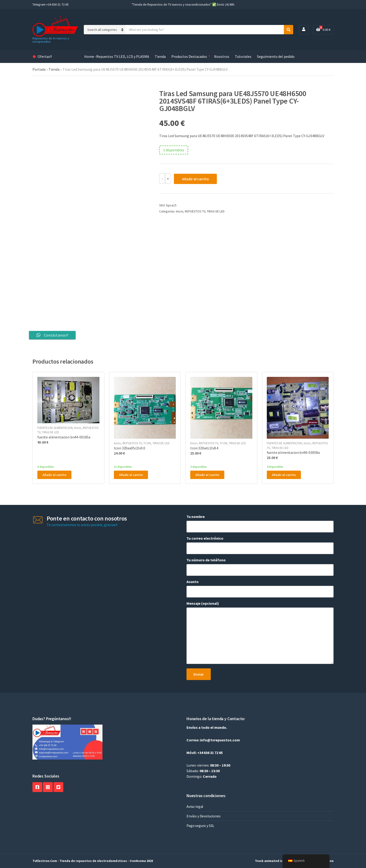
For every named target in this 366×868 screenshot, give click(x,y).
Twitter (58, 787)
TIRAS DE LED (216, 211)
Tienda (160, 56)
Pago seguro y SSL (200, 826)
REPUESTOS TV (195, 211)
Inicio (180, 211)
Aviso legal (195, 806)
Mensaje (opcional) (260, 633)
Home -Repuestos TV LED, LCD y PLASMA (117, 56)
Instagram (48, 787)
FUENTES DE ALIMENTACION (55, 428)
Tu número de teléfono (260, 567)
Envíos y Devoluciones (204, 816)
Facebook (37, 787)
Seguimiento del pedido (276, 56)
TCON (147, 443)
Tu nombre (260, 523)
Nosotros (222, 56)
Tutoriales (243, 56)
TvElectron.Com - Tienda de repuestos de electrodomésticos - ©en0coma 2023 (93, 861)
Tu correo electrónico (260, 545)
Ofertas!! (45, 56)
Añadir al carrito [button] (54, 475)
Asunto (260, 588)
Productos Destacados (189, 56)
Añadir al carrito (195, 179)
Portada (39, 69)
